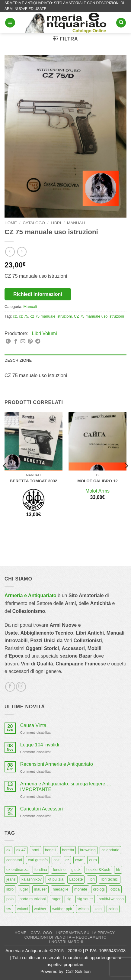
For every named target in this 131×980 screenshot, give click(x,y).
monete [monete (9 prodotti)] (81, 889)
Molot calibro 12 (97, 481)
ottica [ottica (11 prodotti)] (115, 889)
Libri (56, 223)
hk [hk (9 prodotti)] (118, 870)
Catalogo (34, 223)
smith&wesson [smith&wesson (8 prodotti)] (111, 899)
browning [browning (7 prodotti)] (88, 850)
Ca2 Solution (78, 972)
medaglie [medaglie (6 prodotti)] (61, 889)
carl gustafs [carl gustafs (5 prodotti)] (38, 860)
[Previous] (5, 478)
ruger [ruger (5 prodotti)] (56, 899)
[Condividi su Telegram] (38, 341)
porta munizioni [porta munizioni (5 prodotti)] (33, 899)
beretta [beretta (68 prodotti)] (68, 850)
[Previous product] (22, 252)
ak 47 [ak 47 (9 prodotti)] (21, 850)
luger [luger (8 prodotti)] (24, 889)
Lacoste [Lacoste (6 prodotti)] (76, 879)
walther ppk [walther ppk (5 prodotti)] (62, 909)
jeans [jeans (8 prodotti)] (11, 879)
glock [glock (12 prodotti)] (76, 870)
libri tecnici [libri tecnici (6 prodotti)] (110, 879)
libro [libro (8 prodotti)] (10, 889)
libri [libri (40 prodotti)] (92, 879)
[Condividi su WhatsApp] (8, 341)
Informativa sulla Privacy (85, 933)
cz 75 (24, 316)
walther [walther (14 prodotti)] (40, 909)
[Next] (126, 478)
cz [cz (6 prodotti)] (67, 860)
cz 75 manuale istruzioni (51, 316)
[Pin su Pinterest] (30, 341)
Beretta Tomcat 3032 (33, 481)
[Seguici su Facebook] (10, 687)
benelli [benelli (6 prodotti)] (51, 850)
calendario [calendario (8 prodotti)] (110, 850)
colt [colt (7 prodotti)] (56, 860)
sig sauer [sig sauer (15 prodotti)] (85, 899)
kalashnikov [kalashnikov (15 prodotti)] (32, 879)
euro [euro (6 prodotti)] (93, 860)
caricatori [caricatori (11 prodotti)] (14, 860)
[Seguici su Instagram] (21, 687)
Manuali (76, 223)
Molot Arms (97, 491)
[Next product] (10, 252)
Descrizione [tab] (18, 360)
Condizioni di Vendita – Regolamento (66, 937)
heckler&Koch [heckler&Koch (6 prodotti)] (98, 870)
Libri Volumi (45, 333)
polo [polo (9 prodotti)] (10, 899)
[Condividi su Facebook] (16, 341)
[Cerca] (121, 23)
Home (11, 223)
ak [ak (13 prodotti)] (8, 850)
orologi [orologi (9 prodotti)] (99, 889)
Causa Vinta (33, 725)
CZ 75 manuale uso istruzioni (99, 316)
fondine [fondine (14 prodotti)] (59, 870)
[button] (10, 23)
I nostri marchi (66, 942)
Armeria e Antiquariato (30, 595)
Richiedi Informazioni (38, 294)
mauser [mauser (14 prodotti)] (41, 889)
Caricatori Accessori (42, 809)
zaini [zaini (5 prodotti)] (98, 909)
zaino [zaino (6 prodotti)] (113, 909)
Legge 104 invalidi (40, 745)
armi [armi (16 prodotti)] (35, 850)
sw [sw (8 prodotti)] (9, 909)
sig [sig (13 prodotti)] (69, 899)
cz (15, 316)
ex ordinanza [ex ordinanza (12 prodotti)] (17, 870)
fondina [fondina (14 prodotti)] (41, 870)
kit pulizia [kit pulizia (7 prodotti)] (55, 879)
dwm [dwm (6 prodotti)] (79, 860)
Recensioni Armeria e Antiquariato (57, 764)
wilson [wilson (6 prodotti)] (83, 909)
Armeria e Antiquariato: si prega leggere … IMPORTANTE (66, 787)
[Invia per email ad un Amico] (23, 341)
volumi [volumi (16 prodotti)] (22, 909)
